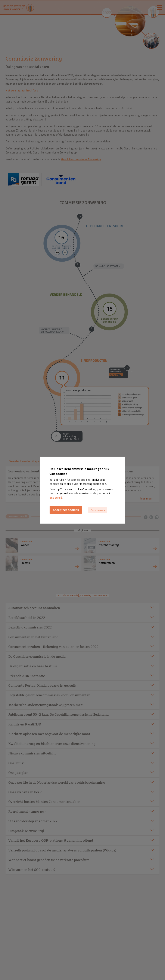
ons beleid (56, 498)
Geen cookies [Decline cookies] (98, 510)
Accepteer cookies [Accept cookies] (66, 510)
